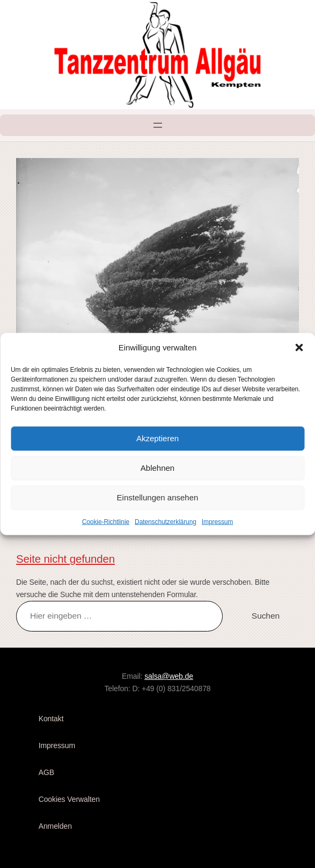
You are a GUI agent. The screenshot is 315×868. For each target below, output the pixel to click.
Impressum (217, 521)
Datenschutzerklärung (166, 521)
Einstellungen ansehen (158, 497)
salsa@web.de (169, 676)
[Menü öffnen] (158, 125)
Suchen (266, 616)
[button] (299, 347)
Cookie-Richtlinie (106, 521)
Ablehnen (157, 468)
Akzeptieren (157, 438)
